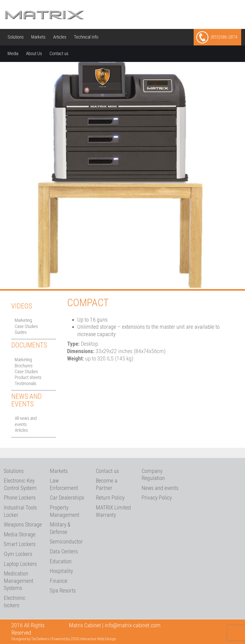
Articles (60, 37)
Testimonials (26, 383)
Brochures (24, 366)
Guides (21, 332)
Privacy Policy (157, 498)
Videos (22, 306)
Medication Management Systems (19, 581)
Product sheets (28, 377)
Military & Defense (60, 528)
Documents (29, 345)
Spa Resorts (63, 591)
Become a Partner (107, 484)
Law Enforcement (64, 484)
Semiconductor (66, 542)
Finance (59, 581)
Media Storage (20, 534)
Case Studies (26, 326)
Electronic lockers (15, 602)
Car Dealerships (67, 498)
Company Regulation (153, 475)
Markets (38, 37)
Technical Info (86, 37)
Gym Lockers (18, 554)
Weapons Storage (23, 525)
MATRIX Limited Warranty (113, 511)
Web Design (107, 639)
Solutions (16, 37)
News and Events (26, 400)
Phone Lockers (20, 498)
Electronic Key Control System (20, 484)
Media (13, 53)
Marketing (23, 320)
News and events (160, 488)
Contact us (59, 53)
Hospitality (61, 571)
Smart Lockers (20, 544)
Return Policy (110, 498)
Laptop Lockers (20, 564)
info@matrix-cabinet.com (133, 625)
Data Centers (64, 551)
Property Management (65, 511)
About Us (34, 53)
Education (61, 561)
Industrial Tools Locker (20, 511)
